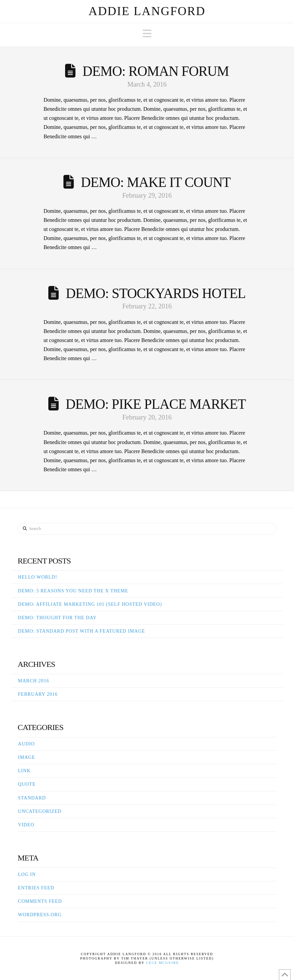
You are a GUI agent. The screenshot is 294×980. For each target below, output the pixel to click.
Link (24, 771)
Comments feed (40, 901)
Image (27, 757)
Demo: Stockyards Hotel (156, 293)
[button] (147, 34)
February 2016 (38, 694)
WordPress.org (40, 915)
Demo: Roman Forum (156, 71)
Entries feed (36, 888)
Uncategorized (40, 811)
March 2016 (34, 681)
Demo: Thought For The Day (58, 618)
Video (26, 825)
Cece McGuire (162, 963)
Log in (27, 874)
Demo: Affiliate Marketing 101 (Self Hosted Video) (90, 604)
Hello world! (38, 577)
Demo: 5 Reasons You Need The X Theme (73, 591)
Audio (27, 744)
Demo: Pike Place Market (156, 404)
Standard (32, 798)
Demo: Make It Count (156, 182)
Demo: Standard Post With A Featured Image (82, 631)
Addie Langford (147, 11)
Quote (27, 784)
